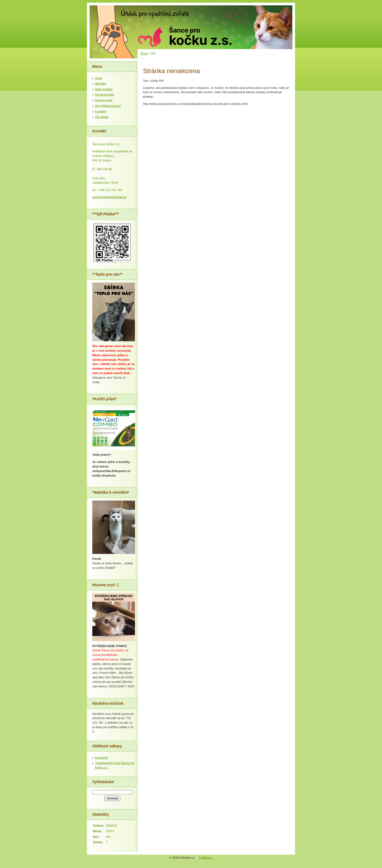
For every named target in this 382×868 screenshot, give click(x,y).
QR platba (102, 117)
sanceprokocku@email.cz (109, 197)
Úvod (144, 53)
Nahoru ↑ (207, 858)
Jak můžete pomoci (108, 106)
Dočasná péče (105, 94)
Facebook (102, 758)
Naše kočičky (104, 89)
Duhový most (104, 100)
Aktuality (101, 84)
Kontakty (101, 111)
